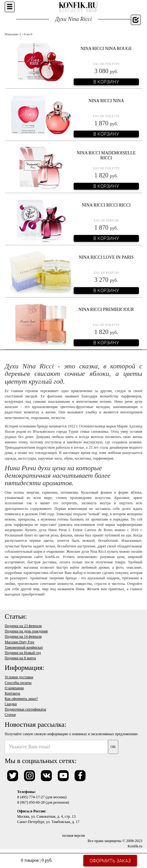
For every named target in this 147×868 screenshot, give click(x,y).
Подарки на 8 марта (20, 658)
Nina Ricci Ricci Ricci (106, 205)
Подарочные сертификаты (25, 709)
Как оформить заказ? (21, 699)
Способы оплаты (18, 683)
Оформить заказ (110, 861)
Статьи (10, 715)
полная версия (73, 836)
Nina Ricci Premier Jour (106, 309)
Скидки (11, 704)
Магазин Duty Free (20, 642)
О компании (14, 688)
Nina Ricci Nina (106, 101)
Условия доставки (19, 677)
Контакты (12, 693)
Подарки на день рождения (26, 631)
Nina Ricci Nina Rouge (106, 49)
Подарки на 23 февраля (23, 626)
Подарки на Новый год (23, 653)
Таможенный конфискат (24, 647)
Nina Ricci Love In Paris (106, 257)
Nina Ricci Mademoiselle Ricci (106, 155)
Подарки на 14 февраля (23, 636)
